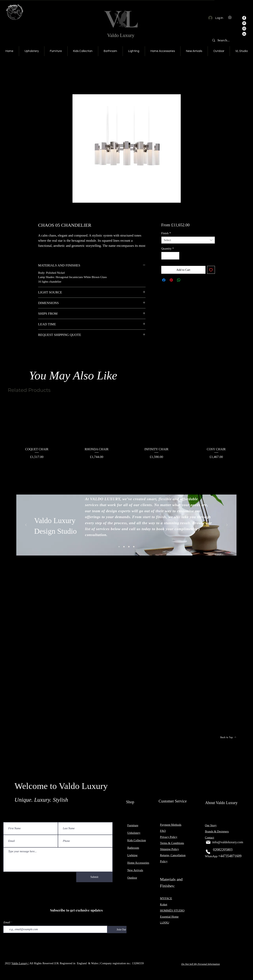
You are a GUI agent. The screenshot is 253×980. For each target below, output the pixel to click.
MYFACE (166, 898)
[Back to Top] (228, 737)
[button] (232, 17)
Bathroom (133, 848)
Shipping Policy (170, 849)
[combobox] (188, 240)
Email (7, 923)
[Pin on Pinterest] (171, 280)
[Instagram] (244, 29)
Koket (164, 904)
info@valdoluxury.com (228, 842)
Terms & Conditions (172, 843)
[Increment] (176, 256)
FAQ (163, 831)
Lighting (132, 855)
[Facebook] (244, 18)
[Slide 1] (119, 547)
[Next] (227, 525)
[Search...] (224, 41)
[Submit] (94, 877)
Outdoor (132, 878)
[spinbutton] (170, 256)
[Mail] (208, 842)
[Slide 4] (134, 547)
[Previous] (26, 525)
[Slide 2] (124, 547)
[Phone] (208, 852)
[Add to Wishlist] (211, 270)
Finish (166, 233)
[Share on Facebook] (164, 280)
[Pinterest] (244, 23)
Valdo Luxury (121, 35)
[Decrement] (165, 256)
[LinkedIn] (244, 34)
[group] (126, 430)
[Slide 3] (129, 547)
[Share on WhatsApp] (179, 280)
